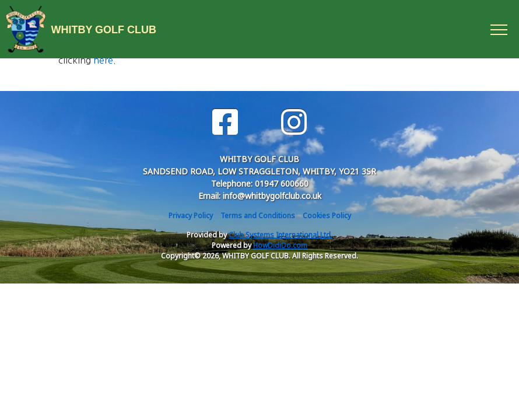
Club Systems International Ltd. (280, 235)
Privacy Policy (191, 216)
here (103, 60)
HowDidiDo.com (280, 245)
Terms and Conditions (258, 216)
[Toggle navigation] (498, 29)
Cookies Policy (327, 216)
